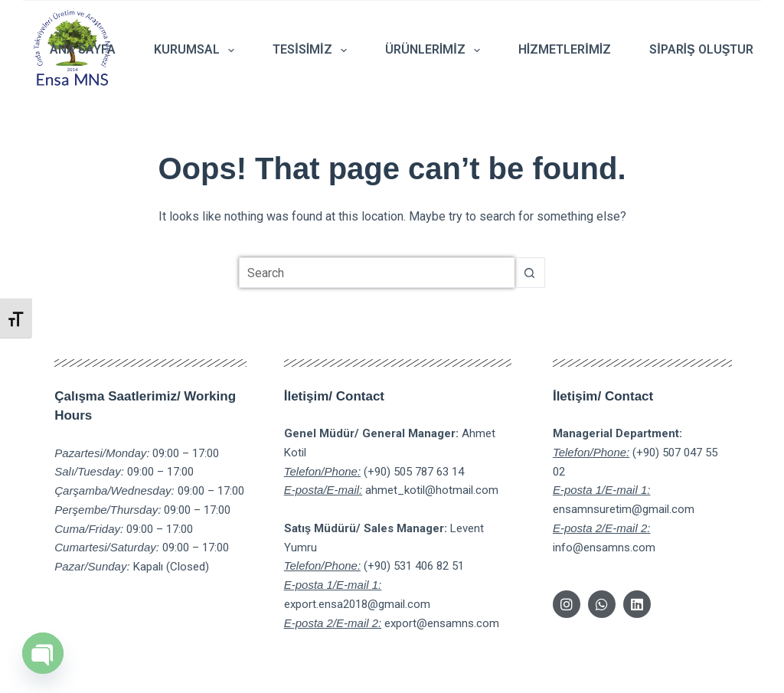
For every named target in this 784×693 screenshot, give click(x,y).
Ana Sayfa (83, 49)
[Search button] (530, 273)
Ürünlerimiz (436, 51)
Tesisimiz (313, 51)
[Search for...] (377, 273)
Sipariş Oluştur (701, 49)
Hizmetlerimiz (565, 49)
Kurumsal (197, 51)
